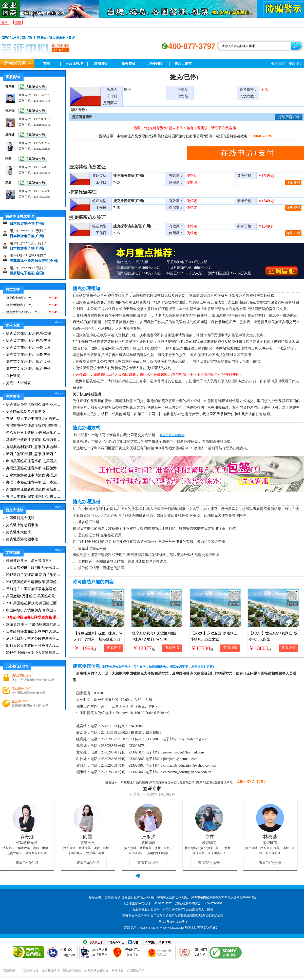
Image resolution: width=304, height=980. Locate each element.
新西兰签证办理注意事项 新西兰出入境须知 (34, 454)
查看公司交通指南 (172, 435)
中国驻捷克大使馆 (20, 518)
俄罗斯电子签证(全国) (27, 275)
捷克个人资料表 (18, 383)
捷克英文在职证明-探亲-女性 (29, 333)
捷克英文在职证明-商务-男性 (29, 355)
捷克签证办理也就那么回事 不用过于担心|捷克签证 (34, 404)
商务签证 (128, 64)
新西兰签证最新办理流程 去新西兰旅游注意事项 (34, 489)
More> (59, 322)
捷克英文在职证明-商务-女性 (29, 348)
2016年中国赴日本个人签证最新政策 (34, 653)
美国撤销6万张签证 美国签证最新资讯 (34, 596)
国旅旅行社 (31, 970)
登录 (5, 22)
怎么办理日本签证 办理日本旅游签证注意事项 (34, 433)
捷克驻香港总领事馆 (22, 539)
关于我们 (278, 64)
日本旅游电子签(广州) (27, 226)
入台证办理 (74, 64)
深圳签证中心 (51, 970)
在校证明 (13, 376)
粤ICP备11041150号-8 (173, 922)
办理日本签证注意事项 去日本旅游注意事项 (34, 482)
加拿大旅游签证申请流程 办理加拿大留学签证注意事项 (34, 475)
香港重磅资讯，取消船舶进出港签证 (34, 568)
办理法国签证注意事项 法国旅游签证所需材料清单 (34, 468)
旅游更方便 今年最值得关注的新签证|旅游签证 (34, 624)
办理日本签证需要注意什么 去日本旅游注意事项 (34, 496)
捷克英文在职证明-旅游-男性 (29, 369)
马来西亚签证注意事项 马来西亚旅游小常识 (34, 440)
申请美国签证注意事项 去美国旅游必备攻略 (34, 461)
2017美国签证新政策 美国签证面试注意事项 (34, 603)
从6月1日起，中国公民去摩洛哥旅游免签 (34, 639)
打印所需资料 (289, 117)
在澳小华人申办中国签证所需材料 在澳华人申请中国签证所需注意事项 (34, 419)
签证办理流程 (72, 970)
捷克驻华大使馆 (18, 532)
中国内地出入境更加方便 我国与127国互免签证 (34, 610)
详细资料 (293, 182)
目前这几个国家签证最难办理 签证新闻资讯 (34, 589)
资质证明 (295, 64)
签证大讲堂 (183, 64)
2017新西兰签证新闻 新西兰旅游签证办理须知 (34, 575)
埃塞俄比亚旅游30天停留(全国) (34, 263)
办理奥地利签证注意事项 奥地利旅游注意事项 (34, 447)
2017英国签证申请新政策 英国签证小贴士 (34, 582)
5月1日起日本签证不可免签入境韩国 (34, 646)
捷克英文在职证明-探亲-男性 (29, 340)
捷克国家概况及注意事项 (26, 411)
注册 (18, 22)
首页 (47, 64)
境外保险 (156, 64)
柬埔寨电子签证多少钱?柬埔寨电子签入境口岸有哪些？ (34, 426)
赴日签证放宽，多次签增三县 (29, 561)
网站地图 (118, 970)
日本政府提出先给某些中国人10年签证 (34, 631)
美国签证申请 (136, 970)
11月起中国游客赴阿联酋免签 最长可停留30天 (34, 617)
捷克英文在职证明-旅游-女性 (29, 362)
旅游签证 (101, 64)
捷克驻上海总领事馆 (22, 525)
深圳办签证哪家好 (96, 970)
